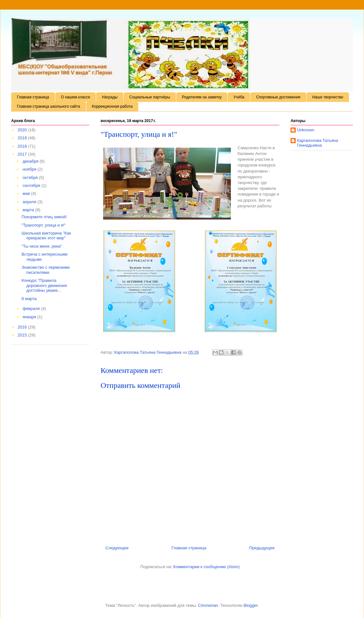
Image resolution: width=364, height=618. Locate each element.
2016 (23, 327)
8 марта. (30, 299)
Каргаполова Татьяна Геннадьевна (318, 143)
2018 (23, 146)
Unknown (306, 130)
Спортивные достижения (278, 97)
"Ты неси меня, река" (42, 246)
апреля (30, 202)
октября (31, 178)
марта (29, 210)
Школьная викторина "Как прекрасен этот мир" (46, 236)
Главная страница (33, 97)
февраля (32, 309)
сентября (32, 185)
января (30, 317)
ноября (30, 169)
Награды (110, 97)
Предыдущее (262, 548)
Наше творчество (328, 97)
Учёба (239, 97)
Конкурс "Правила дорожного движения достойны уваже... (44, 285)
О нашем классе (76, 97)
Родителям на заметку (202, 97)
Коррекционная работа (112, 106)
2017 (23, 154)
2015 (23, 335)
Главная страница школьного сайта (49, 106)
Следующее (117, 548)
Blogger (251, 605)
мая (27, 193)
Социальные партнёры (150, 97)
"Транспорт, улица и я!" (43, 225)
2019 (23, 138)
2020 (23, 130)
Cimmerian (208, 605)
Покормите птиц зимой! (44, 217)
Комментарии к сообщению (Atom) (207, 567)
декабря (31, 161)
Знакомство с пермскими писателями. (45, 270)
